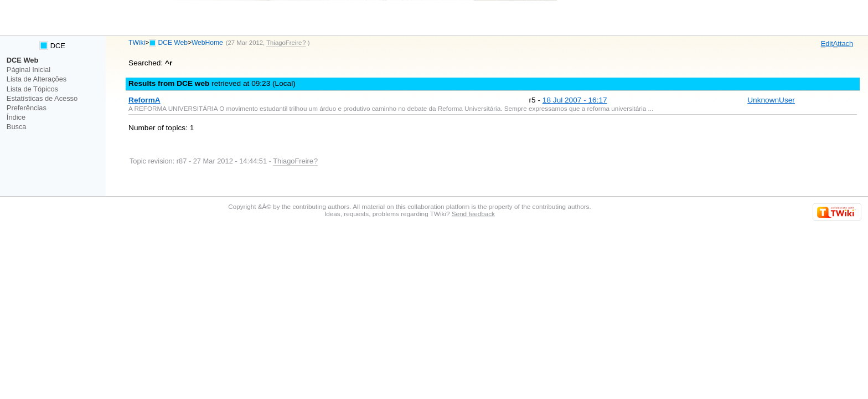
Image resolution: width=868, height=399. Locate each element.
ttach (843, 44)
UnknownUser (771, 100)
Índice (16, 117)
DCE (52, 46)
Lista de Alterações (37, 79)
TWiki (137, 43)
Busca (17, 127)
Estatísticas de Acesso (42, 98)
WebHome (207, 43)
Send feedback (473, 214)
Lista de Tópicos (32, 89)
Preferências (27, 108)
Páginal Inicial (29, 70)
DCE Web (173, 43)
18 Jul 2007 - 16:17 (575, 100)
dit (827, 44)
